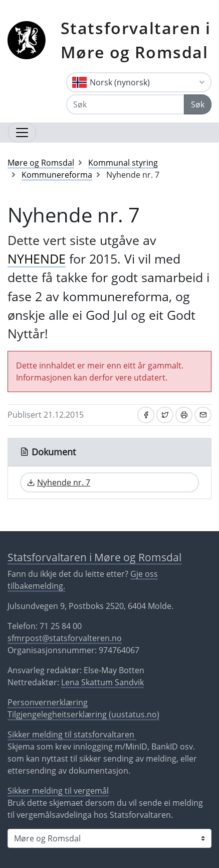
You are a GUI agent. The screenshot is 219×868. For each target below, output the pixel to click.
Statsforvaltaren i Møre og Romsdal (136, 40)
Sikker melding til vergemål (58, 791)
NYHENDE (37, 259)
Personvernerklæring (48, 702)
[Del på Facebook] (146, 415)
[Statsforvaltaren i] (110, 838)
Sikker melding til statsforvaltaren (72, 734)
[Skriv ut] (184, 415)
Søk (198, 104)
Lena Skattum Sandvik (102, 682)
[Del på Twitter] (165, 415)
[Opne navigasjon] (22, 133)
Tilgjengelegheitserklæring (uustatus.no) (83, 714)
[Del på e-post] (203, 415)
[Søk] (125, 104)
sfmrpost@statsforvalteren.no (65, 638)
